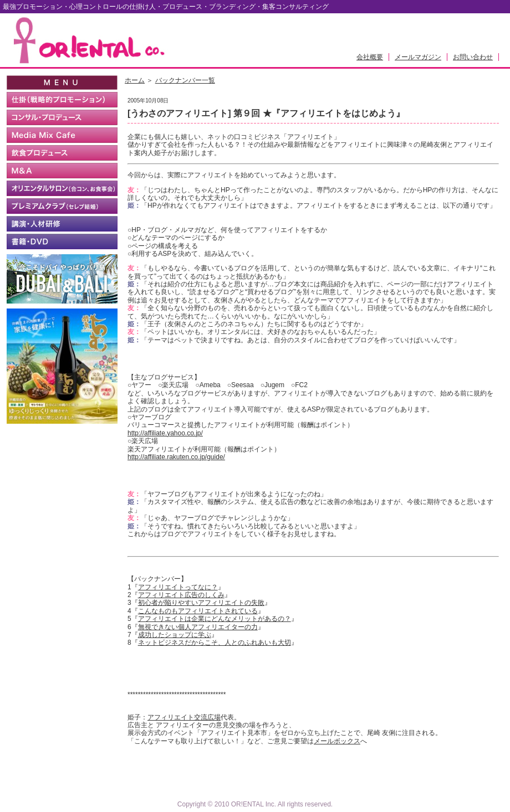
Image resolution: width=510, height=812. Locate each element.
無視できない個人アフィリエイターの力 (198, 627)
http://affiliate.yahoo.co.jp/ (165, 433)
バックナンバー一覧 (185, 80)
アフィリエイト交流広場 (184, 717)
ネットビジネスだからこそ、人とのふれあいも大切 (215, 643)
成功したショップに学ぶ (175, 635)
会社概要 (370, 57)
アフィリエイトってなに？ (178, 587)
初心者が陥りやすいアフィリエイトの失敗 (201, 603)
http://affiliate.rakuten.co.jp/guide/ (176, 457)
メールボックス (337, 741)
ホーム (135, 80)
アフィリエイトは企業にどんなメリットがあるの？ (215, 619)
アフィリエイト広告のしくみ (181, 595)
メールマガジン (418, 57)
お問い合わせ (473, 57)
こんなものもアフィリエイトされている (198, 611)
